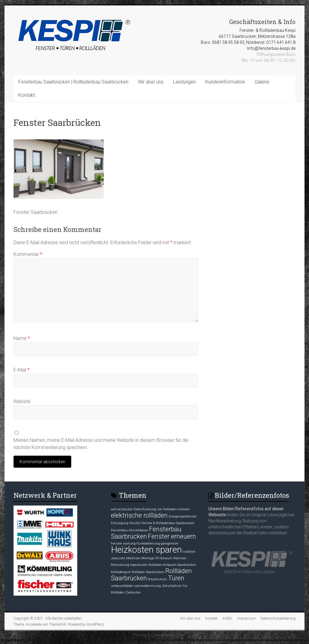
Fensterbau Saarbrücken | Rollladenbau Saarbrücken (73, 82)
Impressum (246, 618)
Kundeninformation (225, 82)
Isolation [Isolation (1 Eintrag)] (189, 552)
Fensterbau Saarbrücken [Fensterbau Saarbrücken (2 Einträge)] (146, 533)
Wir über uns (151, 82)
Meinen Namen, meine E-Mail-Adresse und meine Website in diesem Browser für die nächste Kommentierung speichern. (101, 444)
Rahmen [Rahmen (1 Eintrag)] (180, 558)
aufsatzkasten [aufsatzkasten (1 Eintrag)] (122, 509)
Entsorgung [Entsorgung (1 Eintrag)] (120, 523)
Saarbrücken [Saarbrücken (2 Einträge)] (129, 578)
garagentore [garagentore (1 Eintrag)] (170, 544)
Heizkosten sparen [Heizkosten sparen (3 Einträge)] (146, 550)
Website (22, 401)
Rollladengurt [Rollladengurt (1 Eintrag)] (121, 572)
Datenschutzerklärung (278, 618)
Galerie (262, 82)
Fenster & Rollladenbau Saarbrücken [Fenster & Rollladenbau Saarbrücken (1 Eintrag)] (168, 523)
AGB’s (227, 618)
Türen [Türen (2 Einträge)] (176, 578)
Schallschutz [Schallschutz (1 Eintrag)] (158, 579)
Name (22, 338)
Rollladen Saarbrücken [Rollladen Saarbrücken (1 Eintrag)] (148, 572)
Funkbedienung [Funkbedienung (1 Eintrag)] (148, 544)
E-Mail (21, 370)
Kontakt (27, 95)
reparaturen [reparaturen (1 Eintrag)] (139, 565)
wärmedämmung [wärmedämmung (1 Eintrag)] (148, 586)
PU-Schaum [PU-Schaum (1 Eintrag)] (164, 558)
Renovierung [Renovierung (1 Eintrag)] (120, 565)
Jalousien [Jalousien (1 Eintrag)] (118, 558)
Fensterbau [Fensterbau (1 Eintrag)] (119, 530)
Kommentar (28, 254)
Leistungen (184, 82)
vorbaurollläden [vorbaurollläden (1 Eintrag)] (122, 586)
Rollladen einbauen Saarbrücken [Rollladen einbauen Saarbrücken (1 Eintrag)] (172, 565)
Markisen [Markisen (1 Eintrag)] (133, 558)
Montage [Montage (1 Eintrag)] (148, 558)
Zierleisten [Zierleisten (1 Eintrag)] (133, 592)
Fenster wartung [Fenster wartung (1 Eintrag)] (123, 544)
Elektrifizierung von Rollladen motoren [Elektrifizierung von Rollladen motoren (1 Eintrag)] (162, 509)
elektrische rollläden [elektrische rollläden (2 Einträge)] (139, 515)
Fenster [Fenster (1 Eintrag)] (135, 523)
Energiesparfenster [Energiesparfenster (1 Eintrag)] (183, 516)
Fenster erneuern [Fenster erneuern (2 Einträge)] (172, 536)
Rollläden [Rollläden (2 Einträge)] (179, 571)
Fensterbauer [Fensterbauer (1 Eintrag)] (138, 530)
